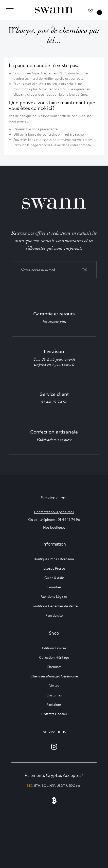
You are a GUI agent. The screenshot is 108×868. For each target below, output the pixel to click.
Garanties (54, 587)
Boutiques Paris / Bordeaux (54, 559)
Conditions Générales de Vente (54, 606)
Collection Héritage (54, 657)
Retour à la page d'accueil (33, 145)
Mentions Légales (54, 596)
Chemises (54, 667)
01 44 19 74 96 (54, 402)
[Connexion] (91, 10)
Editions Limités (54, 648)
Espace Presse (54, 568)
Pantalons (54, 705)
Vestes (54, 686)
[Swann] (54, 10)
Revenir (19, 129)
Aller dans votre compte (73, 145)
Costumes (54, 695)
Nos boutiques (54, 527)
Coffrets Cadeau (54, 714)
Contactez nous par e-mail (54, 512)
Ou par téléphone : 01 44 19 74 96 (54, 520)
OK (84, 270)
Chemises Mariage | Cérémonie (54, 676)
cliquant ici (22, 94)
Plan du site (54, 615)
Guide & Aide (54, 578)
